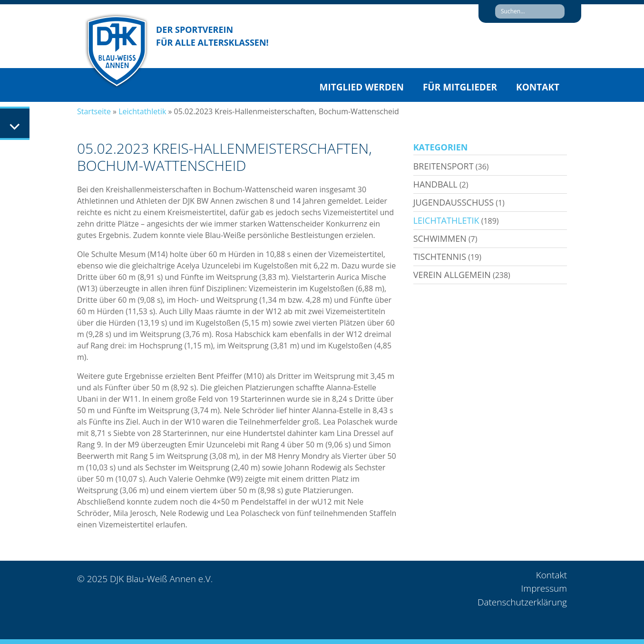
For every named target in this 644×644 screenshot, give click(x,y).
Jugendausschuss (454, 202)
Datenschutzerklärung (522, 602)
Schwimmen (440, 238)
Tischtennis (440, 257)
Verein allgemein (452, 275)
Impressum (544, 588)
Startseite (94, 111)
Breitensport (444, 166)
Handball (435, 184)
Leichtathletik (142, 111)
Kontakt (538, 87)
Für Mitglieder (460, 87)
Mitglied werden (362, 87)
